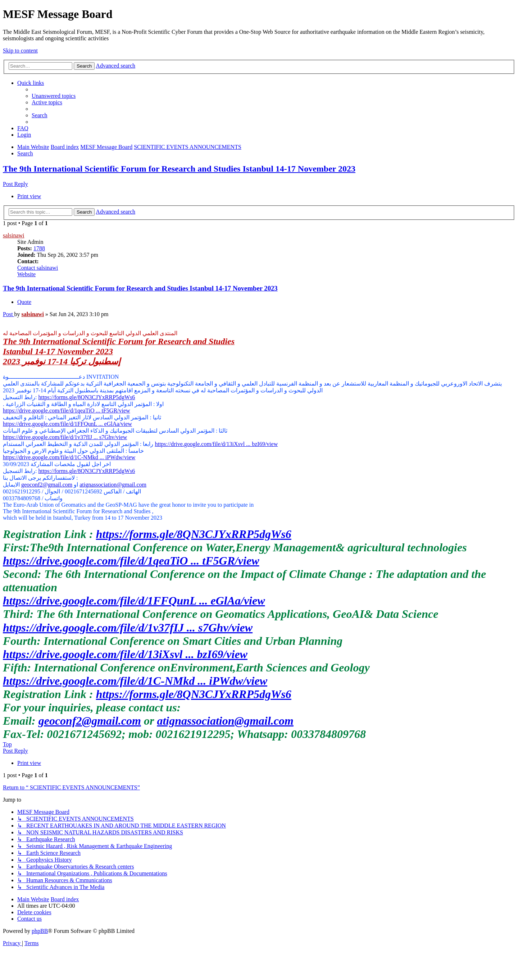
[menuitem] (54, 96)
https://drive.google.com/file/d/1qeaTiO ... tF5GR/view (67, 411)
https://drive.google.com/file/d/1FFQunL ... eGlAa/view (67, 424)
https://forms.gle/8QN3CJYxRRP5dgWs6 (87, 397)
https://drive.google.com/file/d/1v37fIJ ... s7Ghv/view (65, 437)
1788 (39, 248)
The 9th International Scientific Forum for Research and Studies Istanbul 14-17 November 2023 (179, 169)
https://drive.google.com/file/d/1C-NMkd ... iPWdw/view (69, 457)
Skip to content (20, 51)
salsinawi (14, 235)
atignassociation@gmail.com (113, 485)
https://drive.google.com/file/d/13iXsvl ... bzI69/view (216, 444)
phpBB (40, 931)
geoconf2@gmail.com (47, 485)
